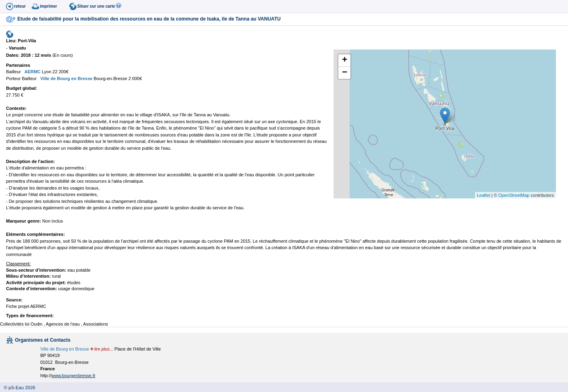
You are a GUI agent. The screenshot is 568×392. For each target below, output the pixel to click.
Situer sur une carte (96, 6)
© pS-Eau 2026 (18, 388)
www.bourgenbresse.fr (74, 375)
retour (20, 6)
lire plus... (104, 349)
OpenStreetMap (514, 195)
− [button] (345, 73)
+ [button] (345, 60)
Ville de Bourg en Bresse (66, 78)
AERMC (32, 72)
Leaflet (484, 195)
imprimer (49, 6)
